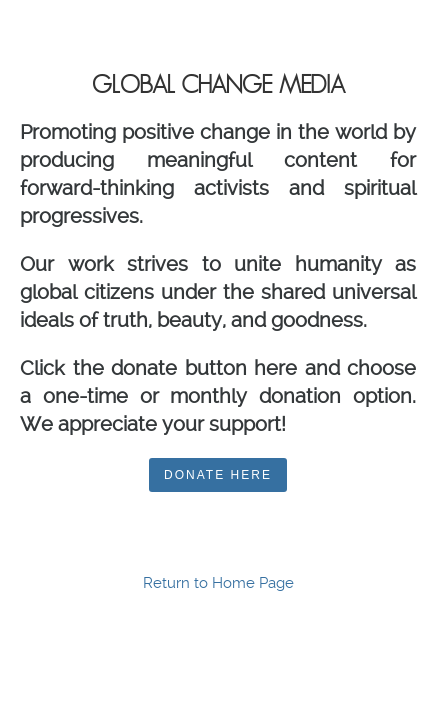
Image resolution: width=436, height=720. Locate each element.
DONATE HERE (218, 475)
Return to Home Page (218, 583)
